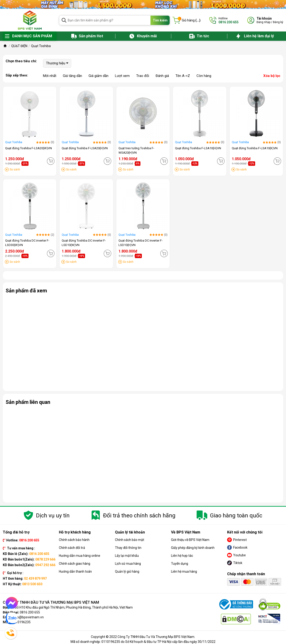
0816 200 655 (30, 612)
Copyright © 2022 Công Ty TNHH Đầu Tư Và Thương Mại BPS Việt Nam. (143, 637)
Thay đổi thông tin (128, 548)
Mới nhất (50, 76)
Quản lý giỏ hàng (127, 571)
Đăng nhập (263, 22)
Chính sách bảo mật (130, 540)
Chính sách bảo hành (74, 540)
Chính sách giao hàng (75, 564)
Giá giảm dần (98, 76)
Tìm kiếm (160, 20)
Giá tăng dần (72, 76)
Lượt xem (122, 76)
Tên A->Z (183, 76)
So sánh (15, 170)
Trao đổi (143, 76)
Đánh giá (162, 76)
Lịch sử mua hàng (128, 564)
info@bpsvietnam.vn (28, 617)
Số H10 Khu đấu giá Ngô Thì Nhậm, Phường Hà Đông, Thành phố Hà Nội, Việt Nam (74, 607)
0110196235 (21, 622)
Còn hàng (204, 76)
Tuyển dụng (180, 564)
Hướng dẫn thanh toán (75, 571)
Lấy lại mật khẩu (127, 556)
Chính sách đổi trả (72, 548)
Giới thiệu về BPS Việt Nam (190, 540)
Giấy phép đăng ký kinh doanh (193, 548)
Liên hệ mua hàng (184, 571)
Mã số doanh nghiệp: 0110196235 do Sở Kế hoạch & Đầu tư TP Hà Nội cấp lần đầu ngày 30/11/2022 (143, 642)
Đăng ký (278, 22)
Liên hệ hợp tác (182, 556)
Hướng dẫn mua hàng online (80, 556)
